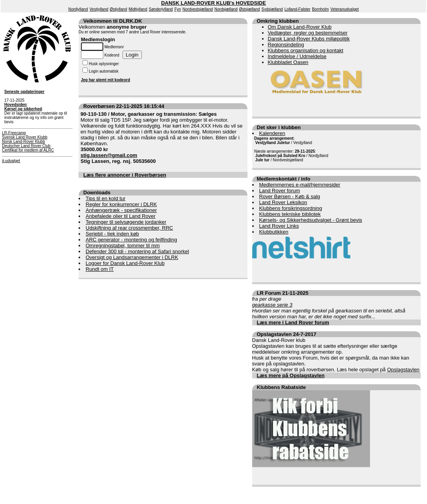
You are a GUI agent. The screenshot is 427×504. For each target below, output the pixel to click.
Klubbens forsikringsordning (291, 208)
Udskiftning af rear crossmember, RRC (129, 228)
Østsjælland (250, 9)
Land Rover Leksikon (283, 202)
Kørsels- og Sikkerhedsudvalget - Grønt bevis (311, 220)
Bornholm (320, 9)
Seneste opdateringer (24, 92)
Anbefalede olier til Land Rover (121, 216)
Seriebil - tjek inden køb (112, 234)
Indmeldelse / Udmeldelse (297, 56)
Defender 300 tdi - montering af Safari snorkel (137, 251)
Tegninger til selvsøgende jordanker (126, 222)
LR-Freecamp (14, 133)
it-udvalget (11, 161)
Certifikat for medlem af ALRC (28, 150)
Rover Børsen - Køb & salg (290, 196)
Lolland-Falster (297, 9)
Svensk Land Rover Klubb (25, 137)
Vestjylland (99, 9)
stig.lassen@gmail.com (109, 155)
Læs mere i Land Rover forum (293, 322)
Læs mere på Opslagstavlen (291, 375)
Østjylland (119, 9)
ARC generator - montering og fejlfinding (131, 240)
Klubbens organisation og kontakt (306, 50)
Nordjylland (78, 9)
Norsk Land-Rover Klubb (24, 142)
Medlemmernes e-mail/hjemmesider (300, 185)
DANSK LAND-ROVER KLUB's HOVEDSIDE (213, 3)
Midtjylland (138, 9)
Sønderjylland (161, 9)
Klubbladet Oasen (288, 62)
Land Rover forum (280, 191)
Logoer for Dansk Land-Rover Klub (125, 263)
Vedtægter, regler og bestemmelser (308, 33)
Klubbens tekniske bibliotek (290, 214)
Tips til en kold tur (105, 198)
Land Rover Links (279, 226)
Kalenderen (272, 133)
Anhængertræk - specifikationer (121, 210)
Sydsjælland (272, 9)
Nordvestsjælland (198, 9)
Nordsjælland (226, 9)
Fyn (178, 9)
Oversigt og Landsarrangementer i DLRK (132, 257)
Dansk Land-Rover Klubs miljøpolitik (309, 39)
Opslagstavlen (403, 370)
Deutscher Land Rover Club (26, 146)
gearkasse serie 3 (272, 305)
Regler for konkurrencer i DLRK (121, 204)
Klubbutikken (274, 232)
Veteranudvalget (345, 9)
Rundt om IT (100, 269)
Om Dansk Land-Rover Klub (300, 27)
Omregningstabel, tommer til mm (123, 246)
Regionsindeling (286, 45)
